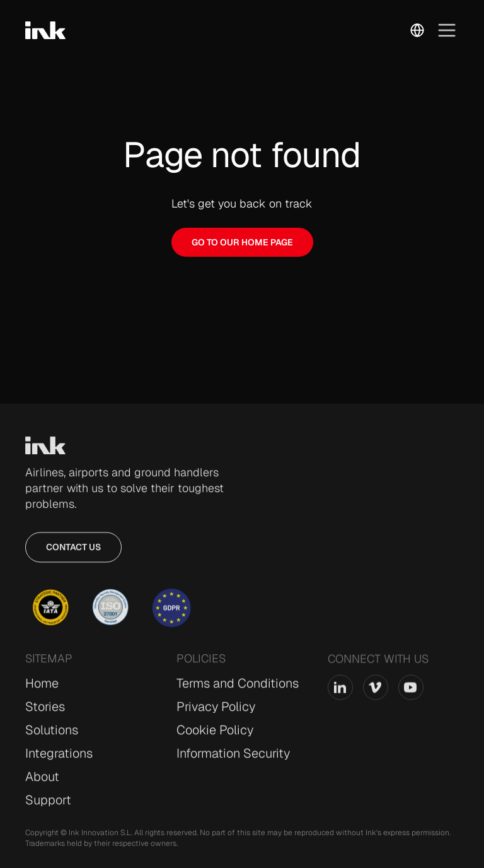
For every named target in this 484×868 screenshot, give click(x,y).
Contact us (73, 553)
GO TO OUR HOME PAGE (242, 242)
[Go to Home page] (45, 451)
